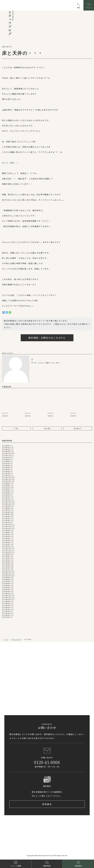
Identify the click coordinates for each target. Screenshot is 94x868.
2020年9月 (6, 578)
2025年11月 (6, 456)
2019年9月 (6, 601)
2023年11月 (6, 503)
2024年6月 (6, 489)
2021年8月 (6, 556)
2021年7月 (6, 558)
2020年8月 (6, 580)
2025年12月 (6, 454)
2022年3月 (6, 542)
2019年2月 (6, 615)
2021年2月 (6, 568)
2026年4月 (6, 446)
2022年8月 (6, 532)
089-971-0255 (15, 664)
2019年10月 (6, 599)
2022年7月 (6, 534)
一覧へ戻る (47, 428)
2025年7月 (6, 463)
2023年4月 (6, 517)
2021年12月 (6, 548)
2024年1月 (6, 499)
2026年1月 (6, 452)
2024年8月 (6, 485)
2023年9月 (6, 507)
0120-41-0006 (47, 762)
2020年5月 (6, 586)
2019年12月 (6, 596)
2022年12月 (6, 525)
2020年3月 (6, 590)
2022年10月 (6, 529)
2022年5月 (6, 538)
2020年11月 (6, 574)
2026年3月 (6, 448)
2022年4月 (6, 540)
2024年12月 (6, 477)
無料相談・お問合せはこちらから (47, 338)
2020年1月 (6, 594)
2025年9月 (6, 460)
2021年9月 (6, 554)
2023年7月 (6, 511)
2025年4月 (6, 469)
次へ (16, 428)
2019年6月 (6, 607)
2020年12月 (6, 572)
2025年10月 (6, 458)
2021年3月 (6, 566)
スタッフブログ (16, 640)
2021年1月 (6, 570)
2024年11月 (6, 479)
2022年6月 (6, 536)
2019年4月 (6, 611)
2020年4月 (6, 588)
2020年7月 (6, 582)
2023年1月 (6, 523)
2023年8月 (6, 509)
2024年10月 (6, 481)
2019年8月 (6, 603)
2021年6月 (6, 560)
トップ (6, 640)
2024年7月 (6, 487)
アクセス (14, 673)
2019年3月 (6, 613)
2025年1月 (6, 475)
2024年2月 (6, 497)
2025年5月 (6, 467)
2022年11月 (6, 527)
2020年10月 (6, 576)
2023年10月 (6, 505)
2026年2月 (6, 450)
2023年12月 (6, 501)
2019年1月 (6, 617)
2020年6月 (6, 584)
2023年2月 (6, 521)
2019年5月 (6, 609)
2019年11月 (6, 598)
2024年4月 (6, 493)
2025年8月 (6, 462)
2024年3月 (6, 495)
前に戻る (77, 428)
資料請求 (47, 804)
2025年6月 (6, 465)
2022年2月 (6, 544)
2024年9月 (6, 483)
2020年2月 (6, 592)
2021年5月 (6, 562)
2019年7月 (6, 605)
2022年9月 (6, 531)
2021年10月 (6, 552)
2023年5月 (6, 515)
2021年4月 (6, 564)
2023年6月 (6, 513)
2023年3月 (6, 519)
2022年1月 (6, 546)
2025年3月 (6, 471)
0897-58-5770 (15, 695)
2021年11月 (6, 550)
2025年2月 (6, 473)
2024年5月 (6, 491)
